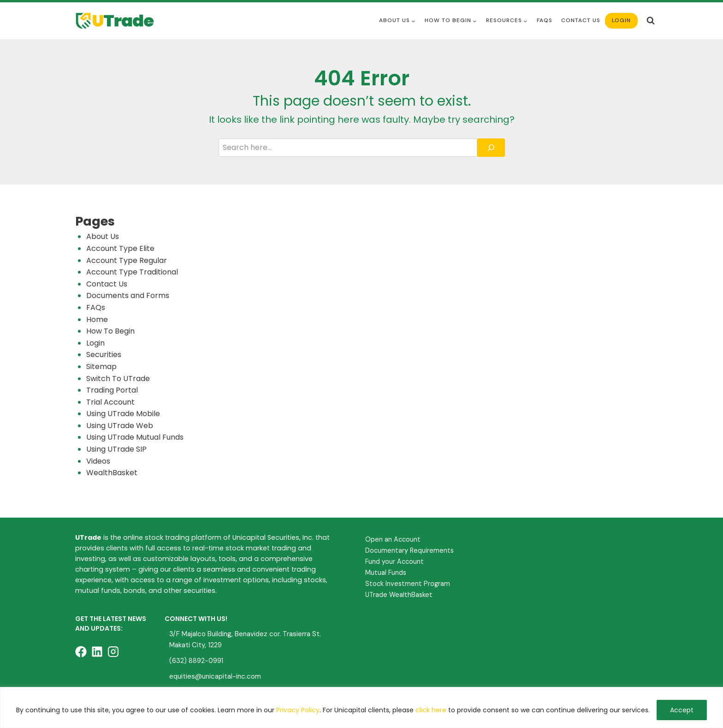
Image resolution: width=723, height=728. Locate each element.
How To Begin (110, 331)
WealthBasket (112, 473)
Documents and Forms (128, 295)
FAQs (96, 307)
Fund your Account (394, 561)
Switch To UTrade (118, 379)
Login (621, 20)
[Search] (491, 148)
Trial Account (110, 402)
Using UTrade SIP (116, 449)
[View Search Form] (651, 21)
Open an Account (393, 539)
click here (431, 710)
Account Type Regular (127, 260)
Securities (104, 355)
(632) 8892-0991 (196, 661)
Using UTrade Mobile (123, 414)
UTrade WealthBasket (399, 595)
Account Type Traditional (132, 272)
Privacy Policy (298, 710)
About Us (103, 236)
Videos (98, 461)
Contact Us (581, 20)
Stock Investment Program (408, 584)
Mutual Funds (386, 573)
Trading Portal (112, 390)
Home (97, 319)
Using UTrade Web (120, 426)
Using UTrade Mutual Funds (135, 437)
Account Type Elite (120, 248)
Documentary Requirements (409, 550)
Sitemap (101, 367)
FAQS (545, 20)
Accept (682, 710)
